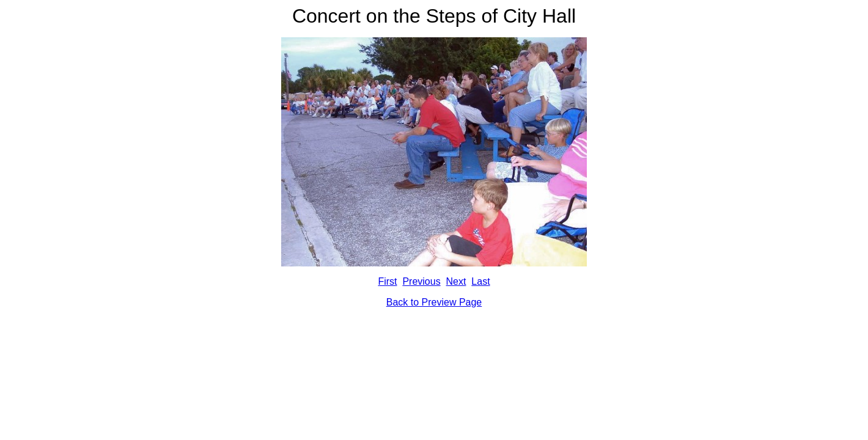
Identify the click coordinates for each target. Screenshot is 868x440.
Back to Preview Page (434, 302)
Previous (421, 281)
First (387, 281)
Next (456, 281)
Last (480, 281)
